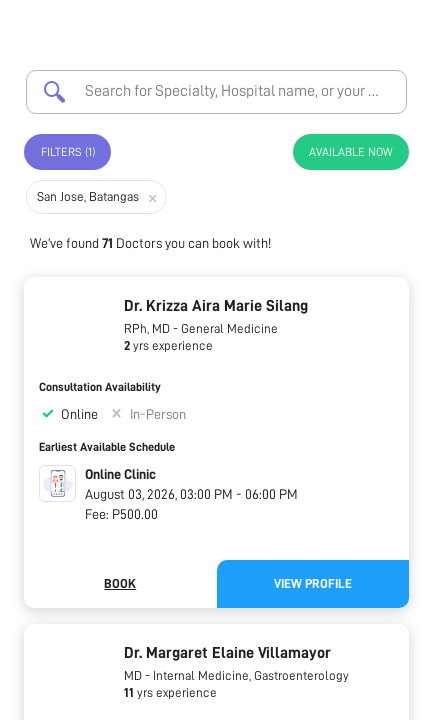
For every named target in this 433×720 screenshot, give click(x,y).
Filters (68, 152)
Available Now (351, 152)
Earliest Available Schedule (107, 447)
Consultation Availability (100, 387)
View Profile (313, 583)
